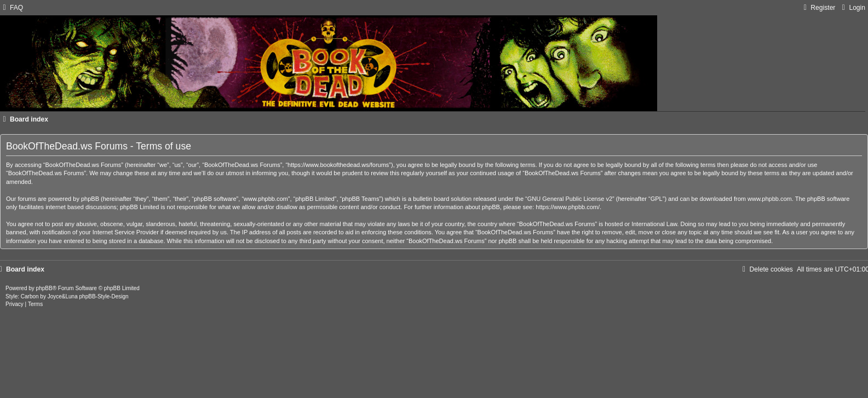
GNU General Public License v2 (570, 199)
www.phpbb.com (770, 199)
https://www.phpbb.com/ (568, 207)
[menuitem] (12, 8)
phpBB (44, 288)
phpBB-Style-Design (104, 296)
